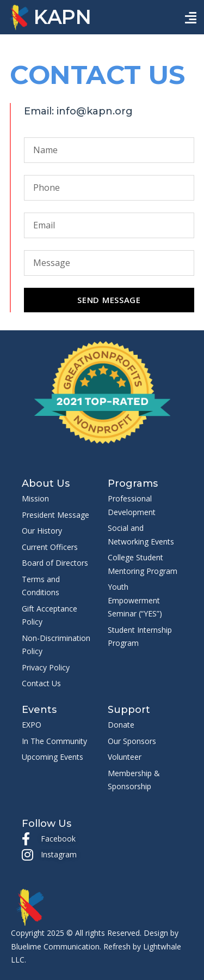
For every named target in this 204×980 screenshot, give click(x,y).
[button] (191, 17)
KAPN (63, 17)
